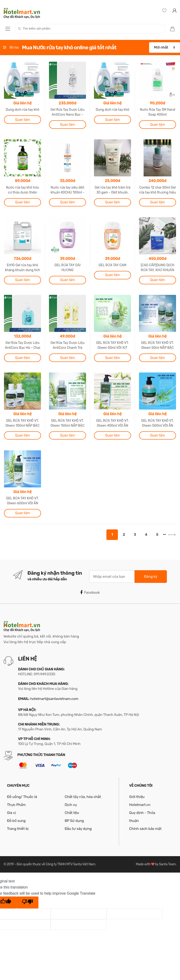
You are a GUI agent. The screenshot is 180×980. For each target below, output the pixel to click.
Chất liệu (72, 813)
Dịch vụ (71, 805)
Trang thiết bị (18, 829)
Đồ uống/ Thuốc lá (22, 797)
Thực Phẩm (16, 805)
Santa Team (167, 864)
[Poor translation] (27, 903)
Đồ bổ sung (16, 821)
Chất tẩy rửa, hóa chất (83, 797)
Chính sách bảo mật (145, 829)
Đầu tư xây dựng (78, 829)
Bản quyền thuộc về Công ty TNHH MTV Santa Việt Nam (56, 864)
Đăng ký (151, 577)
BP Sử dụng (74, 821)
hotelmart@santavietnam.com (54, 699)
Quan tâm (23, 120)
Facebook (90, 593)
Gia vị (11, 813)
